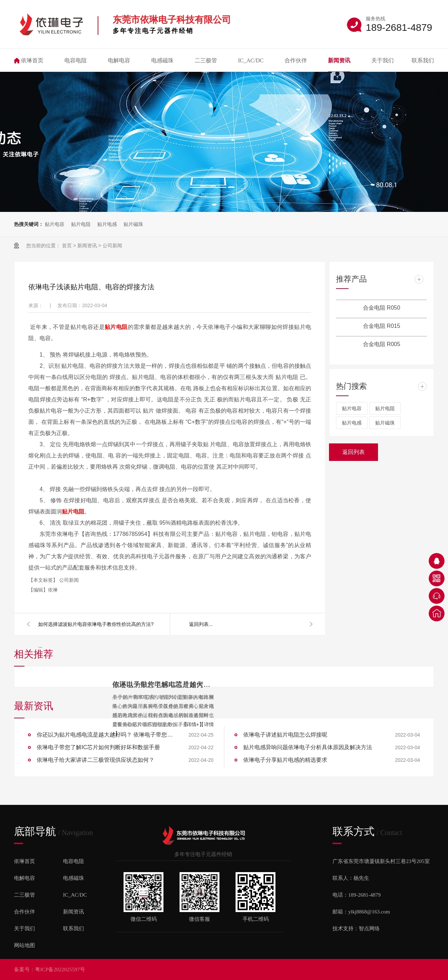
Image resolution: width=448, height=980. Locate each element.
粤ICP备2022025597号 (60, 969)
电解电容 (119, 60)
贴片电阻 (81, 224)
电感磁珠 (162, 60)
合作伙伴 (296, 60)
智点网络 (369, 929)
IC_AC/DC (251, 60)
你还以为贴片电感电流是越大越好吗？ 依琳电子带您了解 (107, 735)
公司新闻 (112, 246)
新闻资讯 (339, 60)
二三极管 (206, 60)
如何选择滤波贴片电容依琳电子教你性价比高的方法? (96, 624)
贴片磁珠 (133, 224)
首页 (67, 246)
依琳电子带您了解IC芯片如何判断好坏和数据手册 (163, 684)
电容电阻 (76, 60)
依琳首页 (32, 60)
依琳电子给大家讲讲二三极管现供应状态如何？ (96, 760)
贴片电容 (55, 224)
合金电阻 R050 (382, 308)
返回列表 (199, 624)
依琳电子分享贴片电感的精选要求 (285, 760)
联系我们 (423, 60)
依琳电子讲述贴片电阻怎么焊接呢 (285, 735)
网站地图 (24, 945)
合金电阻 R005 (382, 344)
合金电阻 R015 (382, 326)
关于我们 (383, 60)
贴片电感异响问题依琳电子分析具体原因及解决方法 (308, 747)
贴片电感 (107, 224)
